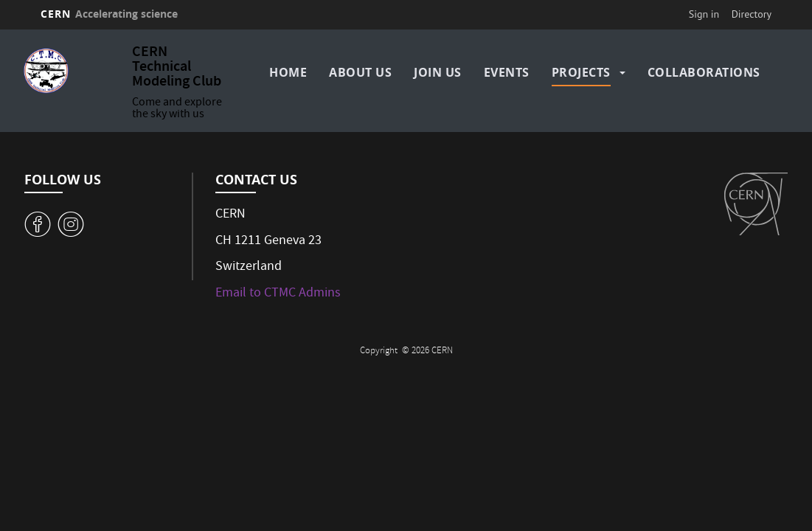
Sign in (704, 14)
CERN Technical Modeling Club (177, 67)
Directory (752, 14)
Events (507, 72)
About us (360, 72)
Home (288, 72)
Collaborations (704, 72)
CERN (109, 14)
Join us (438, 72)
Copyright (380, 351)
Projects (581, 72)
